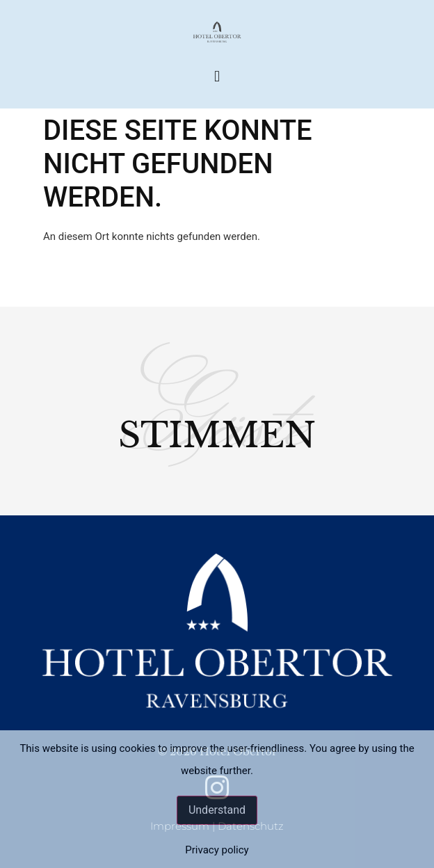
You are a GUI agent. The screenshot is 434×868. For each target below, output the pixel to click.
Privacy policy (217, 850)
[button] (217, 76)
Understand (217, 810)
